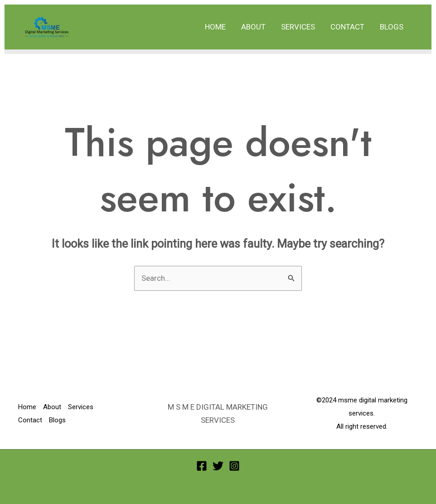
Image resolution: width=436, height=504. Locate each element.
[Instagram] (234, 466)
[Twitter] (218, 466)
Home (215, 27)
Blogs (392, 27)
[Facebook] (202, 466)
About (253, 27)
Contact (347, 27)
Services (298, 27)
